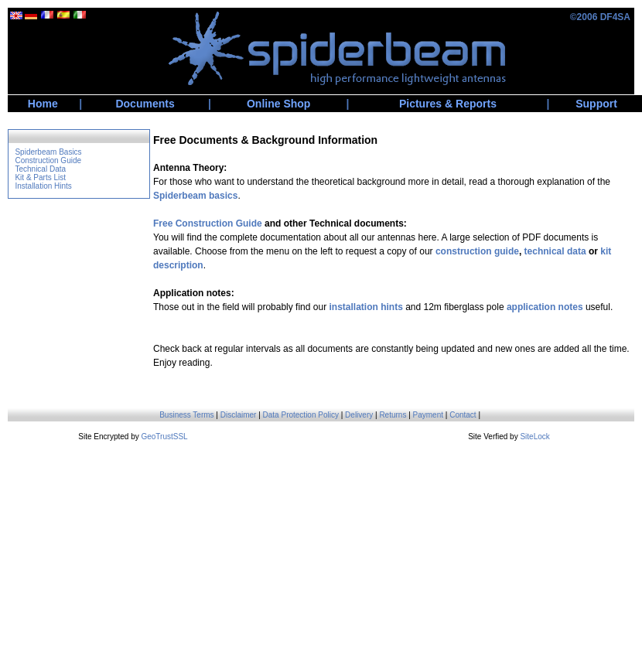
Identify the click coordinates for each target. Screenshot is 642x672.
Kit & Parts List (40, 177)
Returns (393, 415)
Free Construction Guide (208, 223)
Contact (463, 415)
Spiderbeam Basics (48, 152)
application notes (545, 307)
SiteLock (534, 437)
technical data (555, 251)
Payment (428, 415)
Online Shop (278, 104)
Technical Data (40, 169)
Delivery (359, 415)
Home (43, 104)
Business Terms (186, 415)
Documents (145, 104)
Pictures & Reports (448, 104)
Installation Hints (43, 186)
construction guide (477, 251)
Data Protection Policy (301, 415)
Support (596, 104)
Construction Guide (48, 160)
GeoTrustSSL (164, 437)
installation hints (365, 307)
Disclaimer (239, 415)
